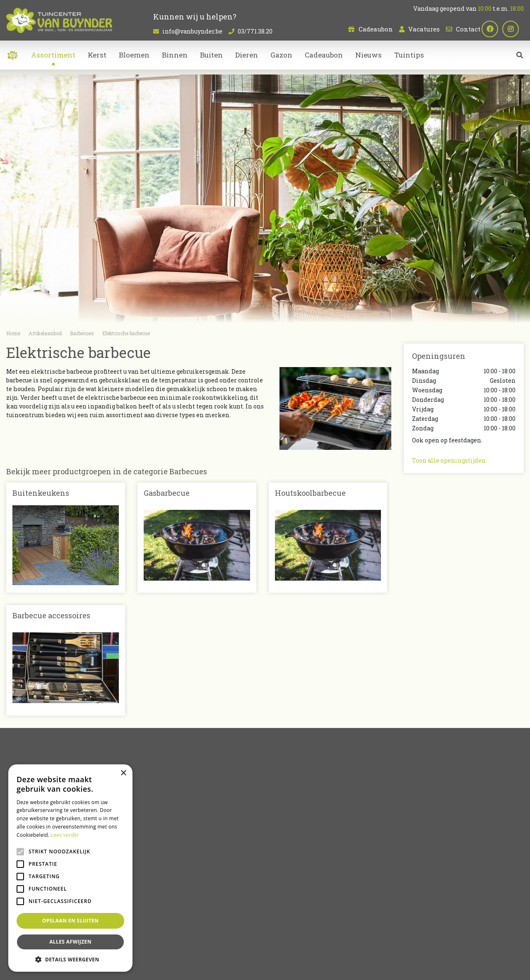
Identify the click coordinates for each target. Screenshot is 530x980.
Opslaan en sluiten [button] (71, 921)
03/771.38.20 (255, 31)
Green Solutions (237, 968)
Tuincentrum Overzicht (288, 968)
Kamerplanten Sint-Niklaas (227, 935)
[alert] (70, 868)
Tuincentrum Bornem (360, 935)
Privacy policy (337, 968)
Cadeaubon (376, 29)
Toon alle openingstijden (449, 460)
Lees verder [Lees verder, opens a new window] (65, 835)
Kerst (279, 893)
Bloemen (285, 858)
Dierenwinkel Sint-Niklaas (496, 935)
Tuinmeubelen (293, 884)
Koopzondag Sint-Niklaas (288, 945)
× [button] (123, 773)
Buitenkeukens (41, 493)
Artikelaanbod (293, 844)
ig (516, 29)
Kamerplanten (293, 867)
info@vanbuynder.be (192, 31)
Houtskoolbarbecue (310, 493)
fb (495, 29)
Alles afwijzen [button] (70, 942)
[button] (70, 959)
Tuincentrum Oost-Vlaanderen (425, 935)
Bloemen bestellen (233, 945)
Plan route (432, 902)
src (520, 60)
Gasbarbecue (167, 493)
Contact (468, 29)
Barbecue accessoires (51, 615)
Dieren (281, 876)
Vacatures (424, 29)
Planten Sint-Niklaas (166, 935)
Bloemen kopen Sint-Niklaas (297, 935)
